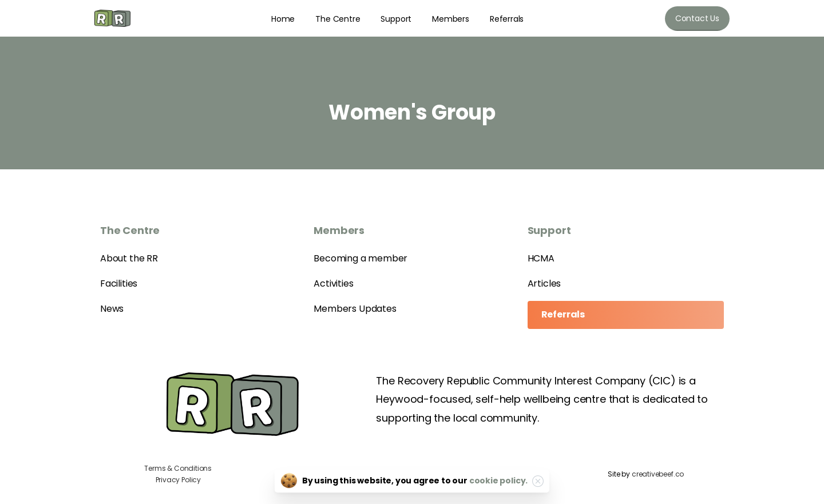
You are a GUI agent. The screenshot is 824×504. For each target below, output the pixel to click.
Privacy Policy (178, 480)
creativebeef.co (658, 474)
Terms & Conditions (178, 468)
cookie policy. (498, 481)
